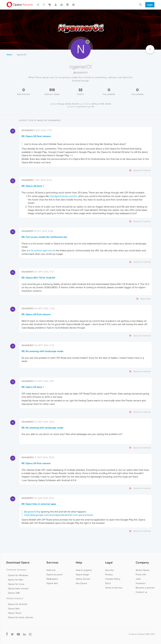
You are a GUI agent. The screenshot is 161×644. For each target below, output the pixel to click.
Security (110, 570)
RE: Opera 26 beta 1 (33, 186)
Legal (109, 562)
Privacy (109, 574)
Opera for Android (18, 604)
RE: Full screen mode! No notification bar (44, 237)
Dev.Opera (81, 583)
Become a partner (145, 588)
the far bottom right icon (40, 250)
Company (142, 562)
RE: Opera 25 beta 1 (33, 387)
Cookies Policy (113, 579)
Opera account (54, 574)
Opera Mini (14, 609)
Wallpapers (52, 579)
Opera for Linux (16, 584)
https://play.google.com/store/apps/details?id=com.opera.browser (59, 515)
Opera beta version (18, 588)
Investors (141, 583)
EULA (108, 583)
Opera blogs (82, 574)
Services (52, 562)
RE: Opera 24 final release (36, 314)
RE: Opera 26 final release (36, 136)
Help (79, 562)
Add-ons (51, 570)
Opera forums (83, 579)
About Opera (143, 570)
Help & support (84, 570)
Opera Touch (15, 613)
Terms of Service (114, 588)
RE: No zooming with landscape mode (42, 351)
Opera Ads (52, 583)
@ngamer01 (30, 512)
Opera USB (14, 593)
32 (80, 90)
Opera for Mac (16, 580)
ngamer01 (28, 130)
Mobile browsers (15, 598)
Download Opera (18, 562)
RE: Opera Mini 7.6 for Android (38, 278)
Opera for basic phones (21, 617)
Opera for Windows (18, 575)
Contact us (142, 592)
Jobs (138, 579)
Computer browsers (16, 570)
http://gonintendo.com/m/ (63, 196)
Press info (141, 574)
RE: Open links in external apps (39, 504)
